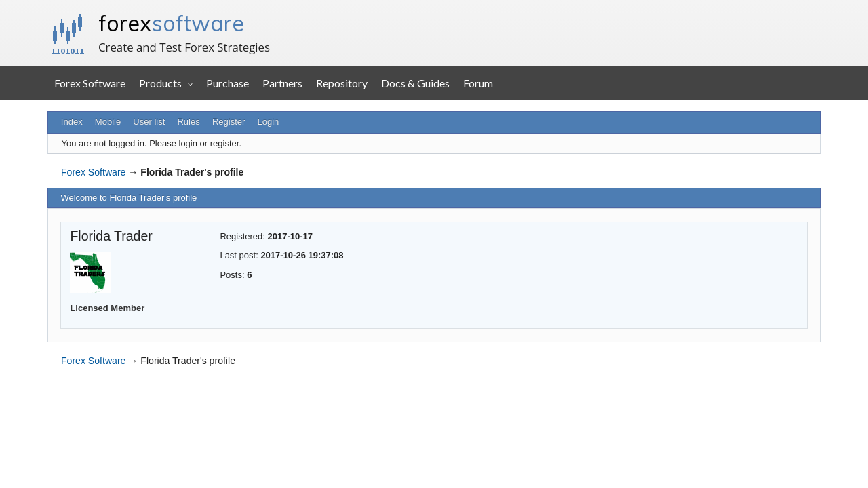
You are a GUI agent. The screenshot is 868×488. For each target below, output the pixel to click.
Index (72, 122)
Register (229, 122)
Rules (188, 122)
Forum (478, 83)
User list (149, 122)
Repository (342, 83)
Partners (282, 83)
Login (269, 122)
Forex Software (90, 83)
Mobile (108, 122)
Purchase (228, 83)
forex (171, 23)
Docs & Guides (415, 83)
